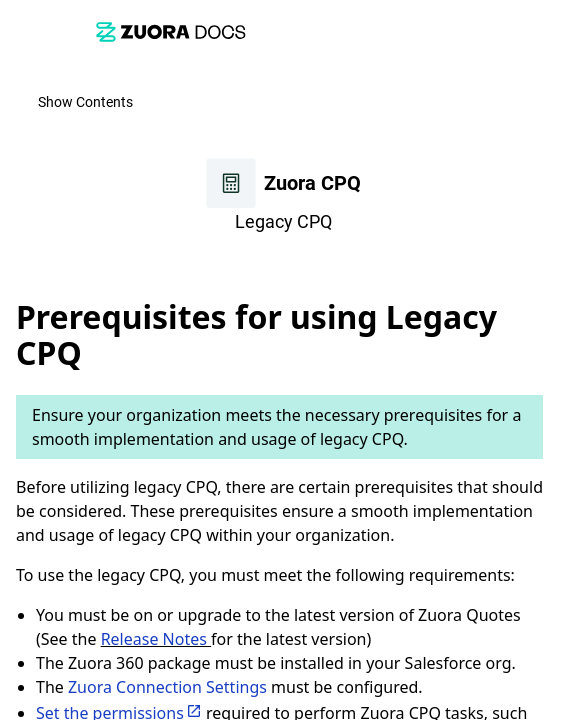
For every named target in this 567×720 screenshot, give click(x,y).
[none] (543, 267)
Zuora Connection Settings (167, 687)
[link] (171, 31)
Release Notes (156, 639)
